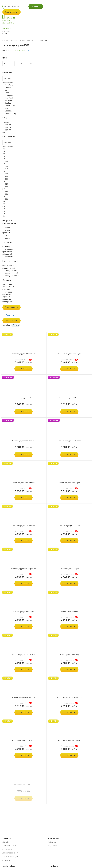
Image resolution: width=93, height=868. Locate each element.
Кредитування (12, 12)
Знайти (36, 7)
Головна (5, 40)
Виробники (53, 846)
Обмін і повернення (10, 853)
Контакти (6, 860)
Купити (25, 369)
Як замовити (7, 849)
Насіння (14, 40)
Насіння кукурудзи (26, 40)
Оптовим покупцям (10, 856)
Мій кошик (7, 29)
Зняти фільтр (12, 307)
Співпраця (52, 842)
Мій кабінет (7, 842)
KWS (16, 325)
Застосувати (12, 321)
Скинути (10, 315)
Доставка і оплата (9, 846)
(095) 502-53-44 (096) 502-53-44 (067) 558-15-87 (10, 20)
